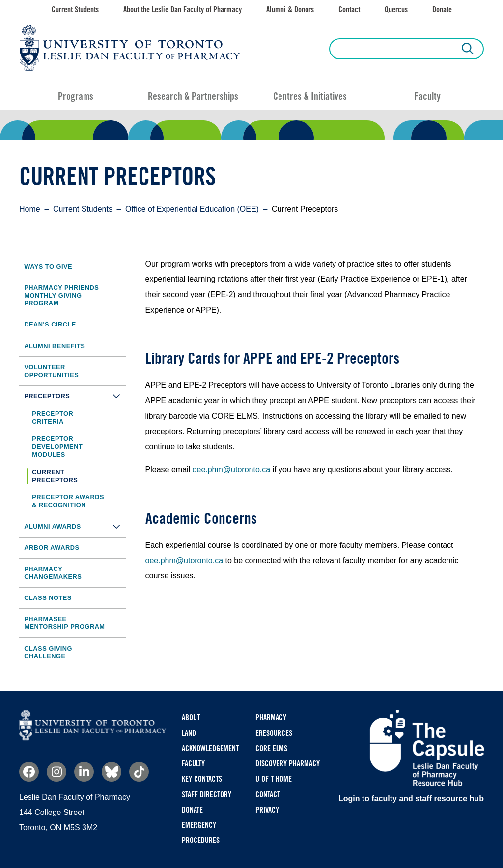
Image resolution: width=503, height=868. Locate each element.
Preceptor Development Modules (57, 447)
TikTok (139, 772)
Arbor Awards (52, 548)
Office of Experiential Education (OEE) (192, 209)
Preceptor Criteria (53, 418)
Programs (76, 96)
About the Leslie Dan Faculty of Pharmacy (182, 10)
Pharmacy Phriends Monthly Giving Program (61, 295)
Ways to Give (48, 266)
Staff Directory (207, 795)
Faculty (427, 96)
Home (30, 209)
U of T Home (274, 779)
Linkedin (84, 772)
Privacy (267, 810)
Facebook (29, 772)
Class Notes (48, 598)
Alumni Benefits (55, 346)
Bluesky (112, 772)
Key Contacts (202, 779)
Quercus (396, 10)
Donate (442, 10)
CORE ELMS (271, 748)
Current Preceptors (55, 476)
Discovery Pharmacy (288, 764)
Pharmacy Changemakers (53, 573)
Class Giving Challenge (48, 652)
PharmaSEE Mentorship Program (64, 623)
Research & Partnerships (193, 96)
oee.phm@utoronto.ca (232, 470)
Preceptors (75, 396)
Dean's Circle (50, 324)
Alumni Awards (75, 527)
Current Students (75, 10)
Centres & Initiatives (310, 96)
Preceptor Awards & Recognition (68, 501)
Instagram (56, 772)
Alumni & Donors (290, 10)
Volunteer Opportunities (51, 371)
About (191, 718)
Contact (349, 10)
